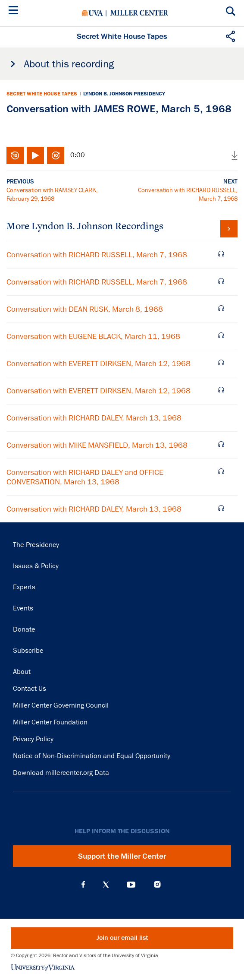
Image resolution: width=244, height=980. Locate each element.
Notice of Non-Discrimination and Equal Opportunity (92, 756)
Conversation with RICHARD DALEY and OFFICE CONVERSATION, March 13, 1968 (85, 477)
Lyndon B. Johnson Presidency (124, 94)
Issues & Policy (36, 566)
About (22, 672)
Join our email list (122, 938)
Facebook (83, 885)
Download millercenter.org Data (61, 773)
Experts (24, 587)
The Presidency (36, 545)
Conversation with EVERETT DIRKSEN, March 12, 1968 (99, 364)
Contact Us (30, 689)
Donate (24, 629)
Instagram (157, 884)
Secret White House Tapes (42, 94)
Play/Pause (35, 155)
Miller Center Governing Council (61, 705)
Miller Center (139, 13)
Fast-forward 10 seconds (56, 155)
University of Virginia (92, 13)
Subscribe (28, 651)
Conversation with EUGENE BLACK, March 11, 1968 (93, 336)
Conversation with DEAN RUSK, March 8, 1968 (85, 309)
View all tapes (229, 229)
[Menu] (15, 11)
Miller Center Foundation (50, 722)
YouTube (131, 885)
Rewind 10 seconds (15, 155)
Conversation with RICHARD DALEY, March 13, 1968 (94, 418)
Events (23, 608)
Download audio (235, 155)
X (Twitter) (106, 885)
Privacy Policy (33, 739)
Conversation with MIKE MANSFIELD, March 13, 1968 (97, 445)
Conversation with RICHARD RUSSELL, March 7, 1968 (97, 255)
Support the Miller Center (122, 856)
